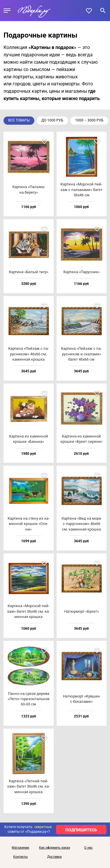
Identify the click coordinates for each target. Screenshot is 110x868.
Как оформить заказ (55, 848)
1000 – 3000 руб (89, 120)
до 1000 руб (52, 120)
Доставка (54, 857)
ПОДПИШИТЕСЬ (81, 830)
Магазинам (20, 848)
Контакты (21, 857)
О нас (88, 848)
